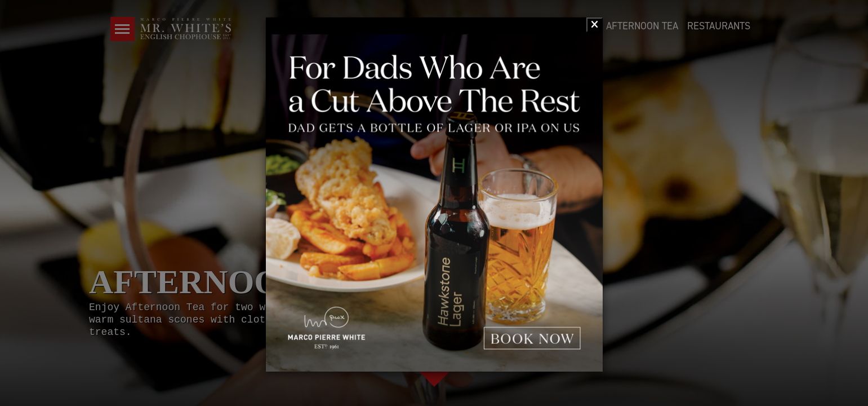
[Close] (595, 25)
